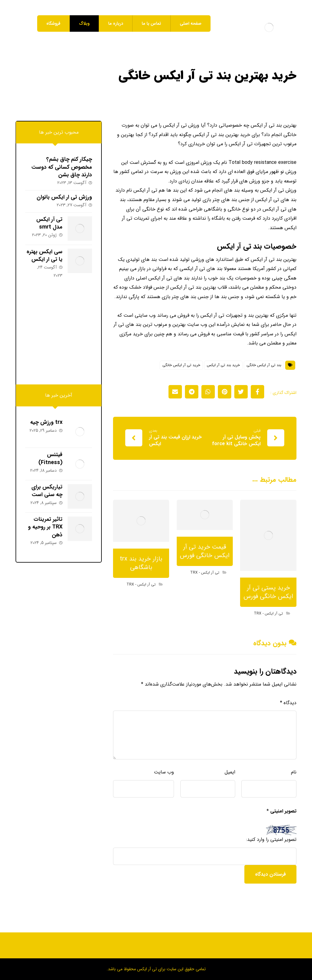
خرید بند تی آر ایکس (223, 374)
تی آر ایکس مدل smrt (48, 224)
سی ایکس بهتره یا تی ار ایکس (44, 255)
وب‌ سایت (164, 783)
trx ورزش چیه (45, 423)
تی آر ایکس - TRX (268, 623)
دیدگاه (288, 713)
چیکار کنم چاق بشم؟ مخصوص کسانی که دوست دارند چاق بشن (62, 167)
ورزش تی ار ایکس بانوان (64, 197)
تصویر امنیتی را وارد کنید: (271, 851)
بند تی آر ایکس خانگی (264, 374)
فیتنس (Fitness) (50, 457)
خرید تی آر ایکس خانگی (181, 374)
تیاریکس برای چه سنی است (46, 488)
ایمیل (230, 783)
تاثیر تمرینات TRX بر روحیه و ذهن (44, 523)
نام (294, 783)
